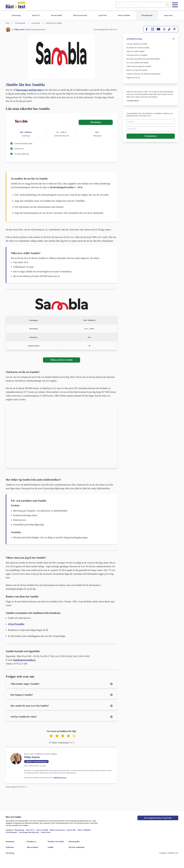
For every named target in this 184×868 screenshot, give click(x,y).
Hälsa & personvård (57, 830)
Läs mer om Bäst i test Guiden (17, 825)
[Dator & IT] (36, 15)
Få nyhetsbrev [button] (151, 136)
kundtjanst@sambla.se (24, 660)
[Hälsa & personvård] (80, 15)
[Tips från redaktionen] (77, 847)
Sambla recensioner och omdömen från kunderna (143, 74)
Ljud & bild (71, 830)
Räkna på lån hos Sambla (62, 360)
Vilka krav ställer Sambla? (136, 51)
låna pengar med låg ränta (29, 90)
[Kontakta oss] (35, 842)
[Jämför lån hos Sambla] (51, 23)
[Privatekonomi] (147, 15)
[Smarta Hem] (168, 15)
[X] (164, 29)
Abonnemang (19, 830)
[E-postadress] (151, 129)
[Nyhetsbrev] (14, 847)
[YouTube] (158, 29)
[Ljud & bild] (102, 15)
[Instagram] (153, 29)
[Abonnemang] (16, 15)
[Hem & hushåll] (56, 15)
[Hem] (7, 23)
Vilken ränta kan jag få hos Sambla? (139, 66)
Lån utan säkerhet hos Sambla (137, 44)
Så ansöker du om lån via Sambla (138, 48)
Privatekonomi (11, 832)
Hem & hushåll (42, 830)
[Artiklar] (56, 847)
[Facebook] (147, 29)
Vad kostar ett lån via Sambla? (137, 55)
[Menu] (175, 5)
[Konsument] (14, 842)
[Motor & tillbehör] (124, 15)
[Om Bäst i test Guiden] (56, 842)
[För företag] (14, 853)
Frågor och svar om (133, 78)
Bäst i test (14, 821)
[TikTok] (169, 29)
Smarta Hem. (46, 832)
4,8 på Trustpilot (16, 624)
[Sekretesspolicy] (77, 842)
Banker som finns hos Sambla (137, 70)
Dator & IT (30, 830)
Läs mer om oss (133, 101)
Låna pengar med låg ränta (29, 832)
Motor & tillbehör (84, 830)
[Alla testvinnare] (35, 847)
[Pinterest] (174, 29)
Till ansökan (96, 122)
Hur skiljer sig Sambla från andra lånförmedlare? (144, 59)
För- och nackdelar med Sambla (137, 63)
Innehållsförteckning (134, 39)
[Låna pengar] (33, 23)
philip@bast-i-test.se (60, 778)
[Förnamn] (151, 122)
